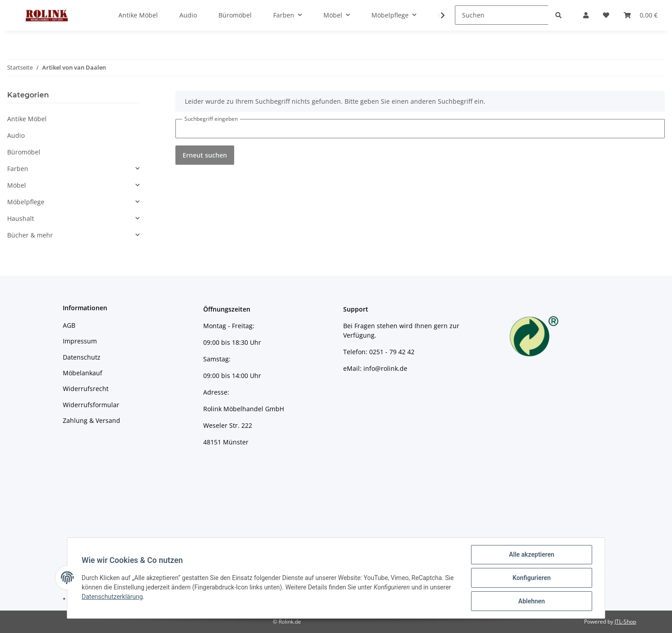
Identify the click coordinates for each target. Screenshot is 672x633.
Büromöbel (24, 152)
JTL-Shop (625, 622)
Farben (18, 169)
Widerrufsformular (91, 405)
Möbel (17, 185)
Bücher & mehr (30, 235)
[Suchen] (502, 15)
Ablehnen (531, 601)
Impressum (80, 341)
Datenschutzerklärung (112, 597)
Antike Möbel (27, 119)
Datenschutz (82, 357)
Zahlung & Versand (92, 420)
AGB (69, 325)
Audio (16, 135)
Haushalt (21, 218)
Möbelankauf (83, 373)
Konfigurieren (531, 578)
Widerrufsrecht (86, 389)
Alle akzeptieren (531, 554)
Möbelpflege (26, 202)
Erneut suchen (205, 155)
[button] (73, 169)
